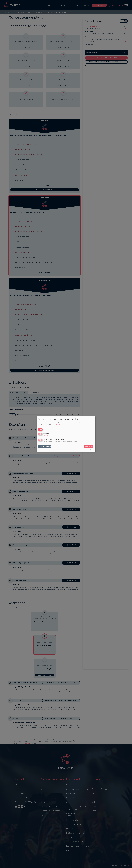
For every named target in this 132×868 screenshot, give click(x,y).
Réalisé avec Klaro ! (89, 450)
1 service (46, 431)
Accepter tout (89, 447)
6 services (47, 435)
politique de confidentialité (58, 424)
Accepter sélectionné (45, 447)
